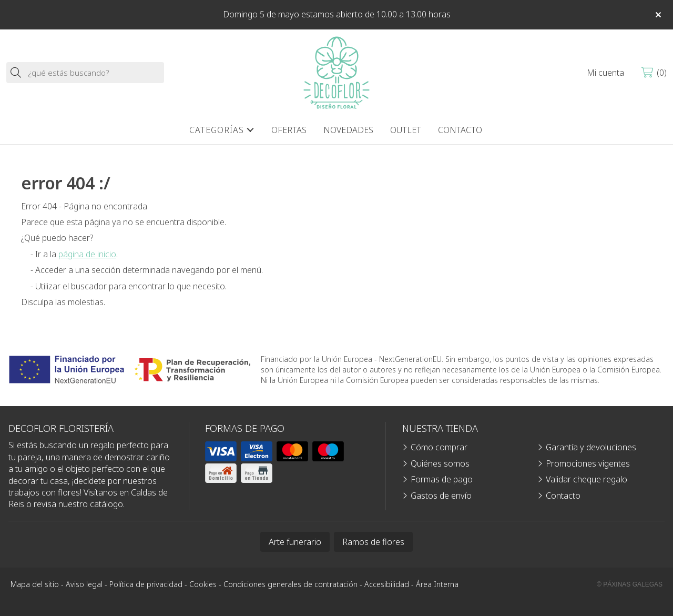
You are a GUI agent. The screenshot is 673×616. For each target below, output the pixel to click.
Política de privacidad (146, 584)
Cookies (203, 584)
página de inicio (87, 254)
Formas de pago (442, 479)
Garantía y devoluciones (591, 447)
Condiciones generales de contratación (290, 584)
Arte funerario (295, 542)
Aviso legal (84, 584)
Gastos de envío (441, 496)
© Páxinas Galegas (630, 584)
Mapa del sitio (35, 584)
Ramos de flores (373, 542)
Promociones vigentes (588, 463)
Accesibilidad (387, 584)
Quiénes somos (440, 463)
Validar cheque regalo (587, 479)
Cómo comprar (439, 447)
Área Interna (437, 584)
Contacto (563, 496)
